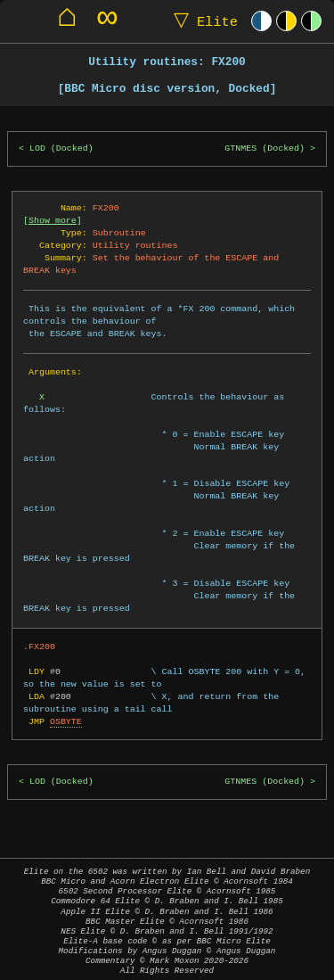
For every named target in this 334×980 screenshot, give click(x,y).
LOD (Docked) (61, 148)
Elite (202, 21)
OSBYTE (66, 721)
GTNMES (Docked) (265, 148)
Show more (53, 220)
